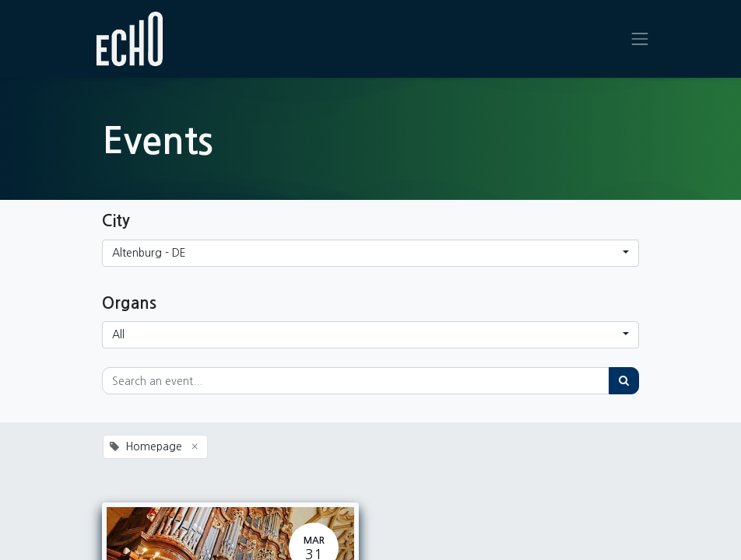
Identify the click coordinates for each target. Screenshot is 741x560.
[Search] (624, 381)
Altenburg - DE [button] (149, 253)
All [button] (118, 334)
